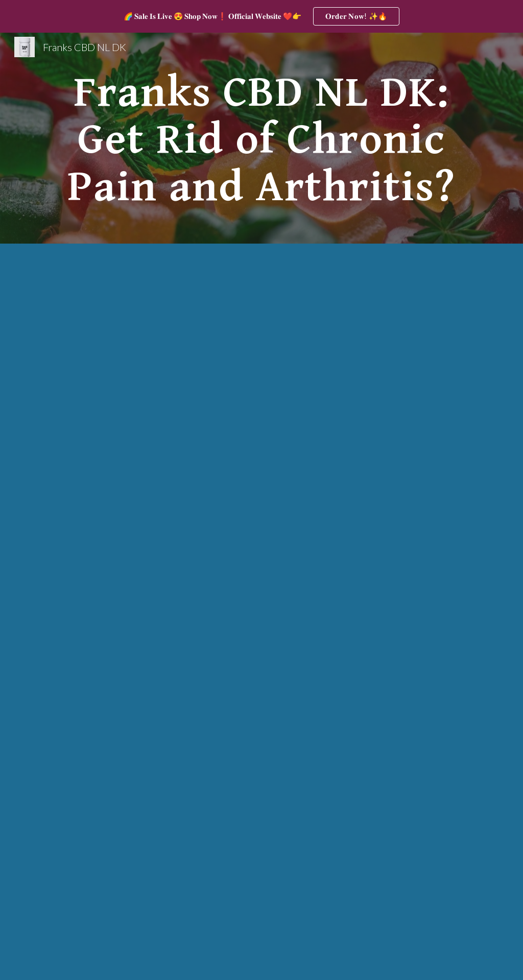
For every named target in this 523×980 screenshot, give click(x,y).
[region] (261, 16)
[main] (262, 138)
